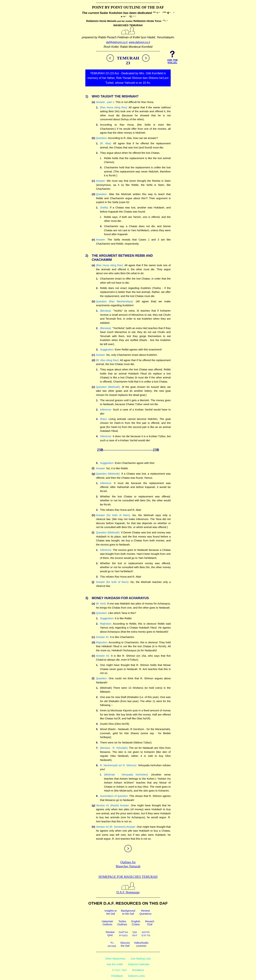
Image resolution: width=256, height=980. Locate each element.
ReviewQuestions (145, 912)
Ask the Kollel (115, 964)
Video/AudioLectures (141, 944)
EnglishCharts (136, 923)
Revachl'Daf (150, 923)
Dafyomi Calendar (139, 964)
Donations (138, 970)
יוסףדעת (135, 934)
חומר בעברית (119, 970)
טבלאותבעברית (123, 934)
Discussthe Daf (125, 944)
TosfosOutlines (122, 923)
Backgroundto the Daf (128, 912)
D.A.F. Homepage (128, 890)
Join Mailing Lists (141, 959)
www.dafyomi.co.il (139, 42)
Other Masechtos (115, 959)
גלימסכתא (112, 944)
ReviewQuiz (110, 934)
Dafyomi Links (136, 976)
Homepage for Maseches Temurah (128, 877)
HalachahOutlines (107, 923)
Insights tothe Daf (111, 912)
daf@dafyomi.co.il (117, 42)
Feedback (117, 976)
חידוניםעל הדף (146, 934)
